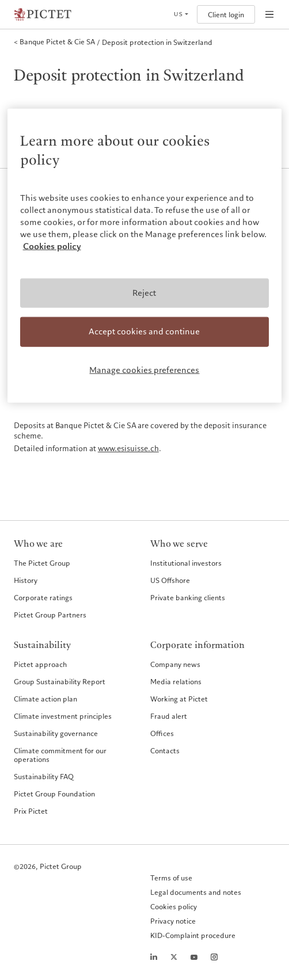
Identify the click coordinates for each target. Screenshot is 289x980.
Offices (162, 733)
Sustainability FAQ (44, 776)
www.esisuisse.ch (128, 449)
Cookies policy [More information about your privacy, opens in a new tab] (52, 246)
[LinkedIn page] (154, 957)
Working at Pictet (179, 699)
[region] (145, 256)
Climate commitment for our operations (60, 755)
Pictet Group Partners (50, 615)
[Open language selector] (181, 14)
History (26, 580)
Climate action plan (45, 699)
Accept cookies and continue (144, 331)
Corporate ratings (43, 597)
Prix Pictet (31, 811)
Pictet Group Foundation (54, 794)
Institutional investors (186, 563)
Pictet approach (40, 664)
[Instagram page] (214, 957)
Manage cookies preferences (144, 370)
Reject (144, 292)
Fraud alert (169, 716)
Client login (226, 15)
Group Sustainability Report (60, 681)
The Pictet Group (42, 563)
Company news (175, 664)
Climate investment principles (63, 716)
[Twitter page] (174, 957)
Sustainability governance (56, 733)
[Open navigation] (269, 14)
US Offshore (170, 580)
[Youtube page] (194, 957)
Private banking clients (188, 597)
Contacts (165, 750)
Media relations (176, 681)
